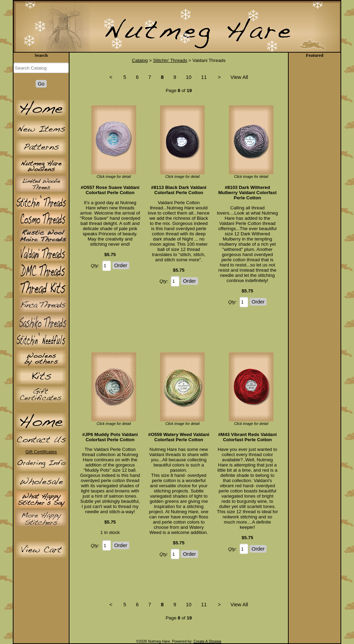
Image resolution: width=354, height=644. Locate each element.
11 (204, 77)
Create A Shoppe (208, 641)
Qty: (95, 266)
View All (239, 77)
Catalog (140, 60)
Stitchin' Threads (170, 60)
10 (189, 77)
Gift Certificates (41, 452)
